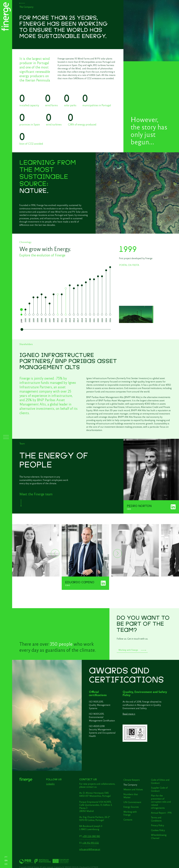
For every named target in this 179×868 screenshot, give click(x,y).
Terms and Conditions (156, 819)
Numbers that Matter (131, 796)
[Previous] (55, 553)
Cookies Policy (158, 830)
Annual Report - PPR (161, 813)
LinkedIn (50, 784)
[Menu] (6, 437)
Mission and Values (133, 789)
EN (6, 861)
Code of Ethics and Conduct (160, 781)
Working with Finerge (130, 813)
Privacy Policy (157, 825)
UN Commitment (132, 802)
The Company (130, 785)
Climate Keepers (132, 780)
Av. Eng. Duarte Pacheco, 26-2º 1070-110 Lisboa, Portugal (95, 818)
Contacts (128, 819)
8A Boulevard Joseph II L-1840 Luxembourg (91, 827)
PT (6, 857)
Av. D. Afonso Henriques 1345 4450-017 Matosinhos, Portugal (95, 794)
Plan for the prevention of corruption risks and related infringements (161, 802)
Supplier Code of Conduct (159, 789)
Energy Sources (131, 807)
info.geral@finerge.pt (90, 849)
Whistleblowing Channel (159, 836)
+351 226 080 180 (91, 836)
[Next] (117, 553)
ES (6, 864)
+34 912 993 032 (91, 843)
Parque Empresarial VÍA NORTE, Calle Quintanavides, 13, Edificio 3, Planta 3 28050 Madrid (96, 806)
